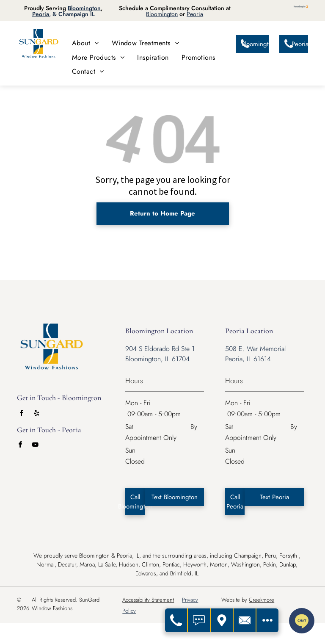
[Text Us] (199, 620)
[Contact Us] (245, 620)
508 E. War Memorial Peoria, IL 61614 (255, 354)
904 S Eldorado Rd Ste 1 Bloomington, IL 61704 (160, 354)
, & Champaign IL (72, 14)
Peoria (41, 14)
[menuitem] (85, 43)
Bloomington (84, 8)
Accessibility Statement (148, 600)
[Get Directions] (222, 620)
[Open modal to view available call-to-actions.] (267, 620)
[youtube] (35, 446)
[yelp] (36, 414)
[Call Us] (176, 620)
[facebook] (22, 414)
